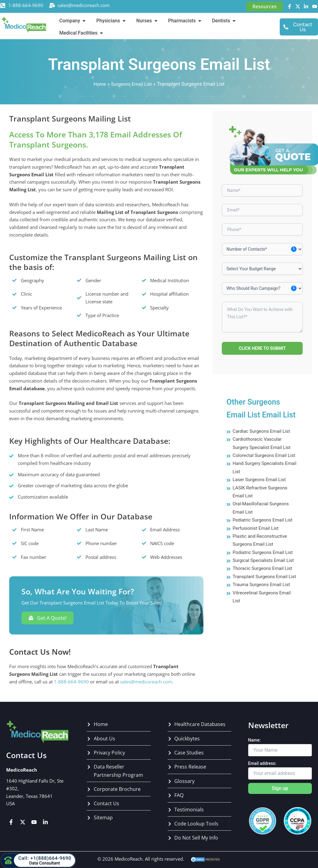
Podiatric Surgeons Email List (264, 560)
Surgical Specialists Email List (265, 568)
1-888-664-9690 (26, 5)
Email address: (262, 763)
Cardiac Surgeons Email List (263, 431)
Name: (254, 740)
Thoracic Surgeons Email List (264, 576)
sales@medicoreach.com (84, 5)
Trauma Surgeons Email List (263, 601)
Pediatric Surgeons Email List (264, 528)
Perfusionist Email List (257, 536)
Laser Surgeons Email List (261, 488)
